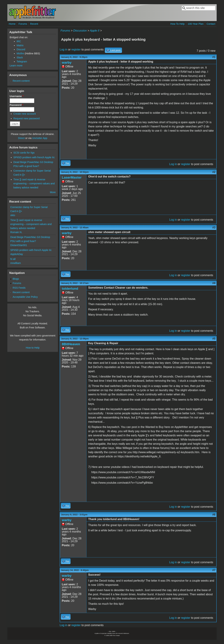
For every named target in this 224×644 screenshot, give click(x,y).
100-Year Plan (196, 24)
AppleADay (17, 254)
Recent (34, 24)
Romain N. (16, 232)
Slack (20, 57)
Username (17, 96)
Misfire (20, 53)
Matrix (20, 45)
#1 (214, 57)
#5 (214, 339)
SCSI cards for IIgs (24, 153)
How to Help (33, 348)
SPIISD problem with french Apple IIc (34, 157)
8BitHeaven (71, 344)
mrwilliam (16, 263)
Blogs (16, 279)
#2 (214, 172)
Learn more (16, 66)
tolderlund (70, 289)
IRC (19, 41)
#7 (214, 570)
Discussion (80, 31)
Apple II (94, 31)
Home (12, 24)
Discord (21, 49)
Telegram (22, 62)
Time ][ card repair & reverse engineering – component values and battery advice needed (34, 183)
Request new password (27, 118)
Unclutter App (40, 138)
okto (13, 215)
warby (67, 62)
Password (16, 105)
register (76, 50)
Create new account (25, 114)
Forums (23, 24)
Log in (64, 50)
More (53, 192)
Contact (211, 24)
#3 (214, 228)
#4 (214, 283)
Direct (21, 138)
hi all (13, 259)
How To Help (177, 24)
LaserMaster (72, 177)
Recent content (21, 81)
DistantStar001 (19, 245)
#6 (214, 515)
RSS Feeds (19, 288)
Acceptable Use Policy (25, 297)
